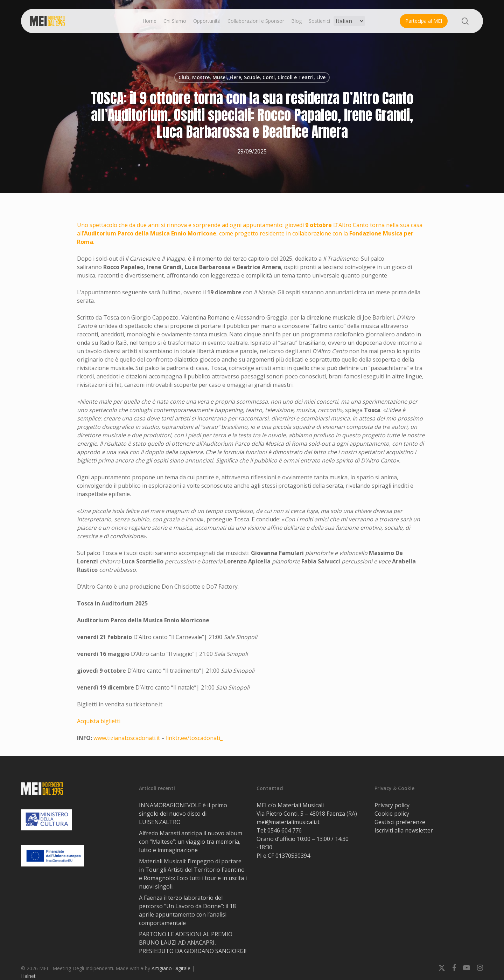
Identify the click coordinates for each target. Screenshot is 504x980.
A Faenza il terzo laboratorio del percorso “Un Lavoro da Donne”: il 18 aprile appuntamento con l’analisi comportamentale (187, 910)
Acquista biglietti (99, 721)
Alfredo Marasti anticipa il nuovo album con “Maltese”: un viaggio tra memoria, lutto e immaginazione (191, 842)
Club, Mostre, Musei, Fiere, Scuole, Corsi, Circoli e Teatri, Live (252, 77)
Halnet (28, 976)
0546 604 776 (285, 830)
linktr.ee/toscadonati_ (194, 738)
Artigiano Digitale (171, 968)
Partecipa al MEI (424, 21)
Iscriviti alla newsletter (404, 830)
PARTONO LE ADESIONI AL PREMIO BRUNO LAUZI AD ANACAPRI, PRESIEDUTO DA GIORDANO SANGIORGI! (193, 943)
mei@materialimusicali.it (288, 822)
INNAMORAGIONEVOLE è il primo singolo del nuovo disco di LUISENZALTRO (183, 814)
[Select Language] (349, 21)
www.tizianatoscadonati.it (127, 738)
